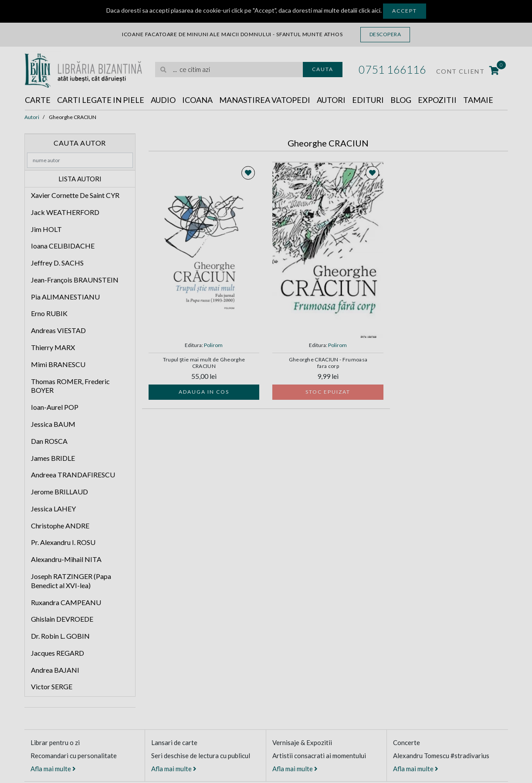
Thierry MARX (53, 347)
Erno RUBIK (49, 313)
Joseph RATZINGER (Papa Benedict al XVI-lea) (71, 581)
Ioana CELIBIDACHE (63, 246)
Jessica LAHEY (53, 509)
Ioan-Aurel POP (55, 407)
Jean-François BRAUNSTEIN (75, 280)
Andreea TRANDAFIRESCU (73, 475)
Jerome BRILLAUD (59, 492)
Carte (38, 100)
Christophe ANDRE (60, 526)
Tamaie (478, 100)
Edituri (368, 100)
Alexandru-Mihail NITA (66, 559)
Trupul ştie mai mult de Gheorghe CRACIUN (204, 363)
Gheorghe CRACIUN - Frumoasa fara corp (328, 363)
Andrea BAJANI (55, 670)
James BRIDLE (53, 458)
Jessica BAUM (53, 424)
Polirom (213, 345)
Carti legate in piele (101, 100)
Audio (163, 100)
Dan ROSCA (49, 441)
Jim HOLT (46, 229)
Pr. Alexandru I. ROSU (63, 542)
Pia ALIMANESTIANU (65, 297)
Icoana (197, 100)
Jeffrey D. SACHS (57, 263)
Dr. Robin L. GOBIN (60, 636)
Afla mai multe (53, 769)
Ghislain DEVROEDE (62, 619)
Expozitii (437, 100)
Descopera (385, 34)
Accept (405, 11)
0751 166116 (392, 69)
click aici (369, 10)
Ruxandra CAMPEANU (66, 602)
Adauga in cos (204, 392)
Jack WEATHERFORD (65, 212)
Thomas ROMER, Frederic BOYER (70, 386)
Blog (401, 100)
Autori (331, 100)
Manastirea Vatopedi (265, 100)
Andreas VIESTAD (58, 330)
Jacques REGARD (58, 653)
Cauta (323, 69)
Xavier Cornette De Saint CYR (75, 195)
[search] (229, 70)
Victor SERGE (52, 686)
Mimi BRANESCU (58, 364)
